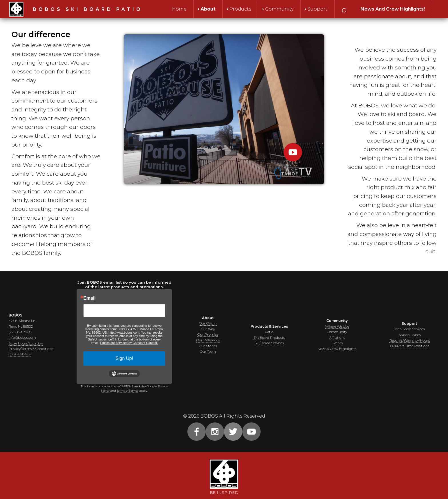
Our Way (208, 329)
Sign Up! (124, 358)
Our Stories (208, 346)
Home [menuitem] (179, 9)
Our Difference (208, 340)
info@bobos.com (22, 337)
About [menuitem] (208, 9)
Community (337, 332)
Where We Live (337, 327)
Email (90, 298)
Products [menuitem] (240, 9)
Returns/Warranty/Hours (410, 340)
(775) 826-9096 (21, 332)
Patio (269, 332)
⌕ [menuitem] (344, 9)
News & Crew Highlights (337, 348)
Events (337, 343)
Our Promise (208, 335)
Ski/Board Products (269, 337)
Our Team (208, 351)
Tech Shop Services (409, 329)
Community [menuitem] (279, 9)
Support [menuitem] (317, 9)
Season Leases (410, 335)
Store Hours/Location (26, 343)
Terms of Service (127, 391)
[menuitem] (393, 9)
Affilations (337, 337)
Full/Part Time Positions (409, 346)
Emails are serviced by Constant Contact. (129, 343)
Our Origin (208, 324)
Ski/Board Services (269, 343)
